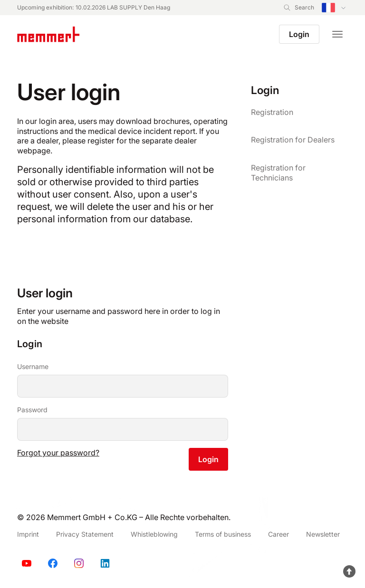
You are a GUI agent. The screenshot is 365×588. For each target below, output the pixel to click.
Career (279, 534)
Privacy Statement (85, 534)
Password (32, 410)
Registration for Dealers (293, 140)
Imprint (28, 534)
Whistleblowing (154, 534)
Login (299, 34)
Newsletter (323, 534)
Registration (272, 112)
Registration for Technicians (278, 173)
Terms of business (223, 534)
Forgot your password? (58, 453)
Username (33, 366)
